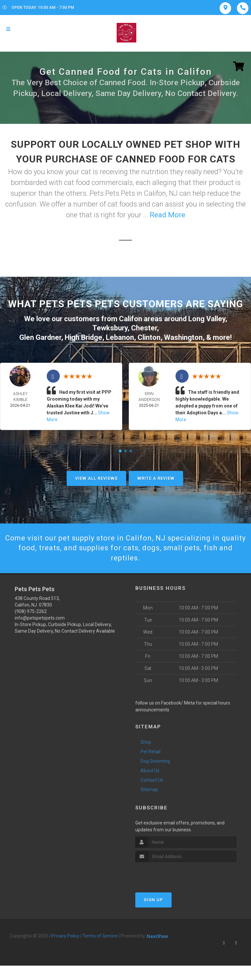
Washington (183, 337)
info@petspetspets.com (40, 618)
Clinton (149, 337)
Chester (144, 328)
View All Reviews (96, 478)
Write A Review (156, 478)
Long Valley (207, 319)
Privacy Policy (65, 936)
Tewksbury (110, 328)
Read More (167, 215)
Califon (131, 319)
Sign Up (153, 900)
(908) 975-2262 (31, 611)
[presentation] (170, 874)
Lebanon (120, 337)
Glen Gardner (40, 337)
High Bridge (84, 337)
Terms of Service (100, 936)
